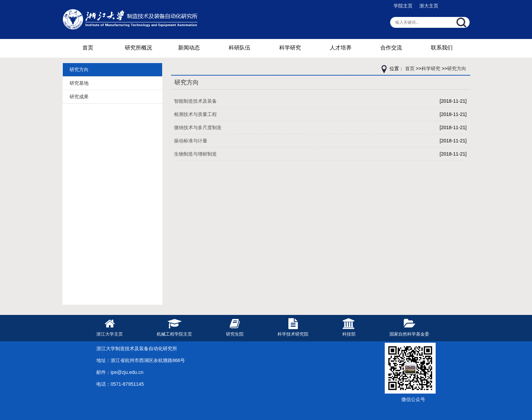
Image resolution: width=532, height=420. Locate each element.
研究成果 (79, 97)
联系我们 (442, 48)
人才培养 (341, 48)
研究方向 (79, 69)
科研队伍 (240, 48)
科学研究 (290, 48)
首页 (88, 48)
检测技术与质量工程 (195, 114)
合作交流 (391, 48)
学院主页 (403, 6)
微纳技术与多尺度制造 (198, 127)
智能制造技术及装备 (195, 101)
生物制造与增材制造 (195, 154)
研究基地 (79, 83)
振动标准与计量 (191, 141)
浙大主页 (429, 6)
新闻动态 (189, 48)
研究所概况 (138, 48)
